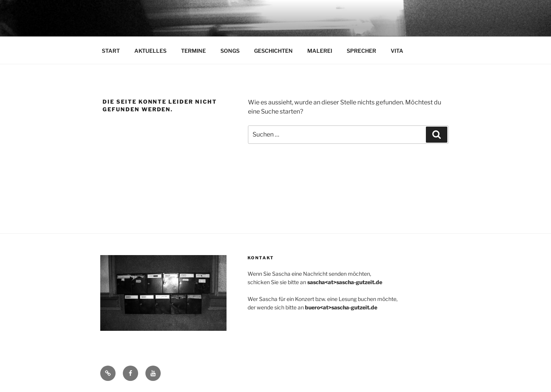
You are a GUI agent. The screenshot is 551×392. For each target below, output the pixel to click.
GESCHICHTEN (273, 51)
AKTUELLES (150, 51)
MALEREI (320, 51)
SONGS (230, 51)
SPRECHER (361, 51)
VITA (397, 51)
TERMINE (193, 51)
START (111, 51)
